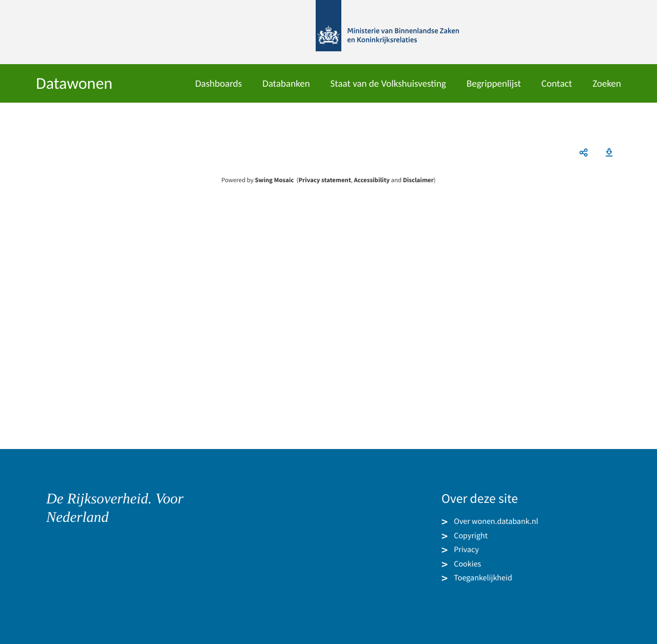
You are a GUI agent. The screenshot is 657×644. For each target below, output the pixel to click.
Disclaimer (418, 180)
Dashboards (218, 84)
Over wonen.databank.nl (496, 521)
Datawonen (74, 83)
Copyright (471, 535)
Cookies (467, 563)
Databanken (286, 84)
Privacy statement (324, 180)
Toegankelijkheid (483, 578)
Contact (557, 84)
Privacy (466, 550)
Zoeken (607, 84)
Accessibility (372, 180)
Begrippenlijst (494, 84)
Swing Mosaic (274, 180)
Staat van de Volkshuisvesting (388, 84)
